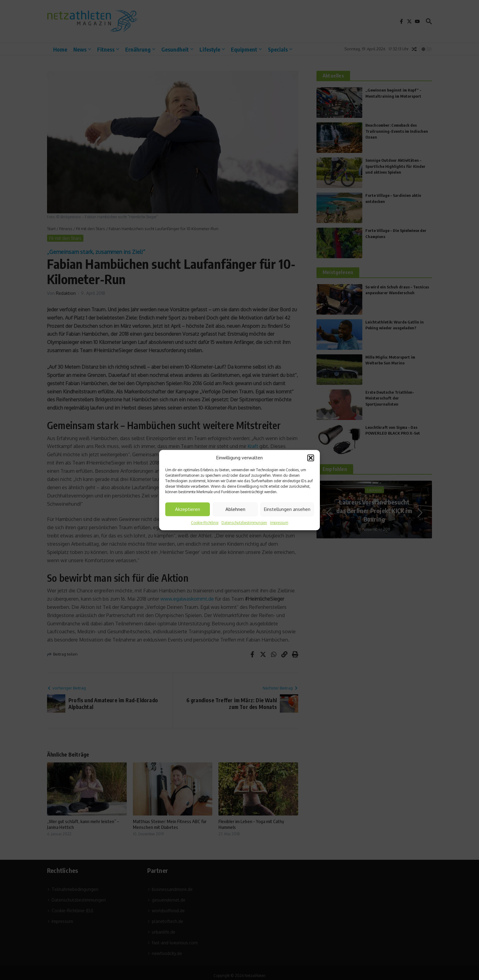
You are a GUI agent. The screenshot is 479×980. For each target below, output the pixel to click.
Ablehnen (235, 509)
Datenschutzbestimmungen (244, 523)
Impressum (279, 523)
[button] (311, 458)
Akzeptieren (188, 509)
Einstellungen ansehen (287, 509)
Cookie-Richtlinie (205, 523)
